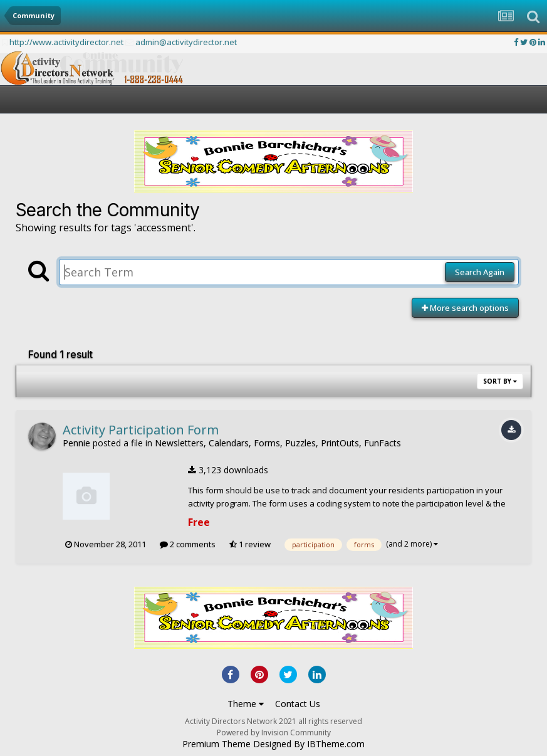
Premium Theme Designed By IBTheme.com (273, 744)
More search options (465, 308)
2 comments (188, 544)
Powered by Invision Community (274, 732)
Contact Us (298, 704)
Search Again (480, 272)
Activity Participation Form (141, 430)
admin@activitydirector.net (186, 42)
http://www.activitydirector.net (66, 42)
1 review (250, 544)
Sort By (500, 381)
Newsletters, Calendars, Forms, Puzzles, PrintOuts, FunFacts (278, 443)
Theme (246, 704)
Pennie (76, 443)
